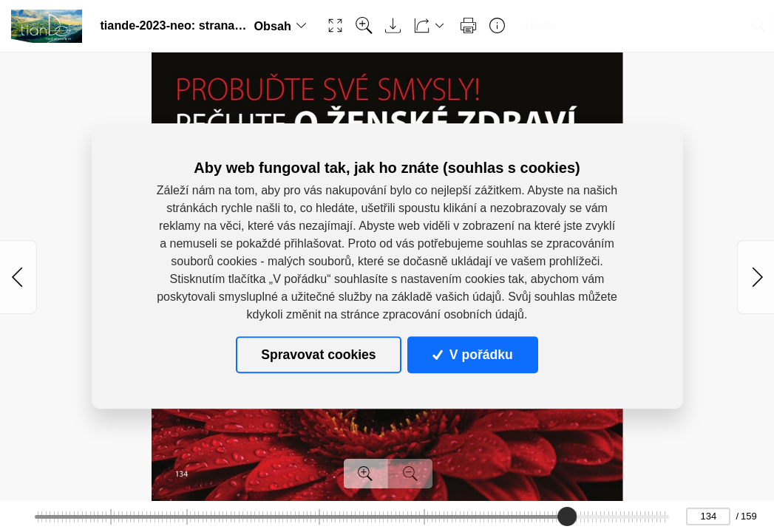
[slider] (567, 516)
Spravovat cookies (318, 355)
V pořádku (472, 355)
